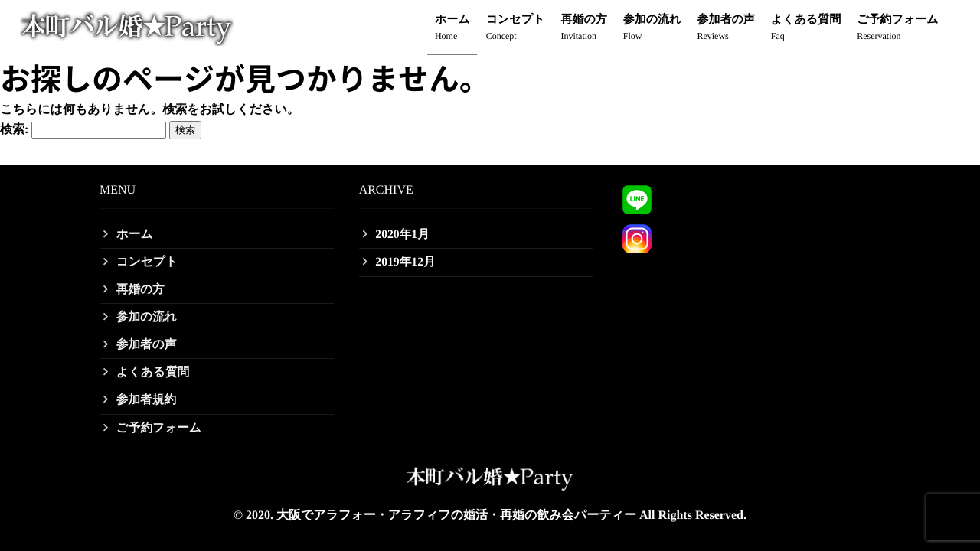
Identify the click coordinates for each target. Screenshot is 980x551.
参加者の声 (725, 29)
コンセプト (516, 29)
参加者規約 (147, 399)
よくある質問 (806, 29)
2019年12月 (407, 259)
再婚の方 (583, 29)
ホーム (452, 29)
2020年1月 (403, 231)
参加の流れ (652, 29)
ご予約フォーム (897, 29)
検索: (14, 130)
